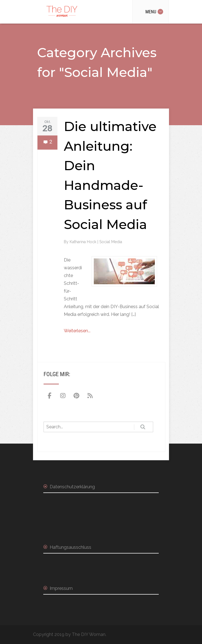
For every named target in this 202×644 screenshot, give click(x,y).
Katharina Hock (84, 242)
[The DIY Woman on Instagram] (63, 396)
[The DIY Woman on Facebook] (50, 396)
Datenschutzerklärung (72, 487)
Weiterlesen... (77, 331)
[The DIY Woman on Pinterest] (76, 396)
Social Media (111, 242)
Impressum (61, 588)
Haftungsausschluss (70, 547)
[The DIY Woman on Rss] (90, 396)
